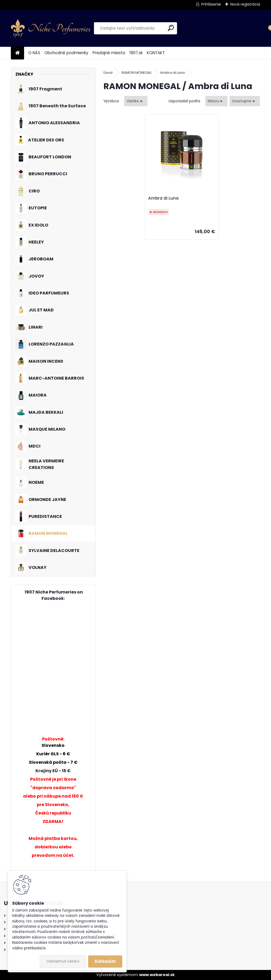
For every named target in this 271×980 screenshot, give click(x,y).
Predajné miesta (109, 53)
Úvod (108, 73)
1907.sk (136, 53)
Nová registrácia (245, 4)
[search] (171, 28)
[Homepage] (17, 53)
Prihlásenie (211, 4)
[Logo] (51, 28)
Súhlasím (105, 961)
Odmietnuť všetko (63, 961)
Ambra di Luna (172, 73)
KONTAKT (156, 53)
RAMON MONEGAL (137, 73)
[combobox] (216, 101)
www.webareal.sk (157, 975)
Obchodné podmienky (66, 53)
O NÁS (34, 53)
